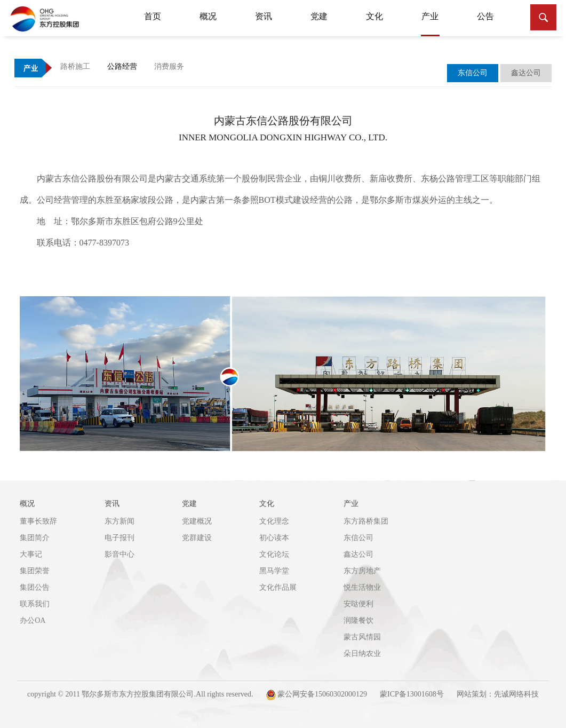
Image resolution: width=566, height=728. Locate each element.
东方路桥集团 (366, 521)
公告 (485, 16)
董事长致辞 (38, 521)
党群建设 (197, 538)
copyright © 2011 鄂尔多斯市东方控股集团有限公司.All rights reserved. (140, 694)
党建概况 (197, 521)
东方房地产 (362, 571)
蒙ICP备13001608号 (412, 694)
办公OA (33, 620)
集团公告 (35, 587)
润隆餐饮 (358, 620)
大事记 (31, 554)
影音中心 (119, 554)
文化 (374, 16)
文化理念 (274, 521)
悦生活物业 (362, 587)
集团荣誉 (35, 571)
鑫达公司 (358, 554)
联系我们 (35, 604)
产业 (430, 24)
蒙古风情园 (362, 637)
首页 (153, 16)
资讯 (264, 16)
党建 (319, 16)
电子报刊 (119, 538)
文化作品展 (278, 587)
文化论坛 (274, 554)
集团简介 (35, 538)
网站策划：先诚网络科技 (498, 694)
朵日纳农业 (362, 654)
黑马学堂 (274, 571)
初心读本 (274, 538)
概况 (208, 16)
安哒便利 (358, 604)
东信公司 (358, 538)
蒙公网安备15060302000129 (317, 695)
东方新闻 (119, 521)
